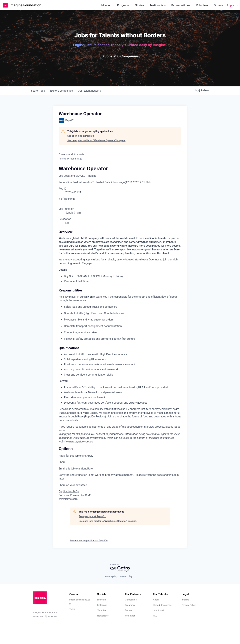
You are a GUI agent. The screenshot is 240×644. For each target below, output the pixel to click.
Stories (140, 5)
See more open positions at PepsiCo (89, 541)
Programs (123, 5)
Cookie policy (126, 576)
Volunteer (202, 5)
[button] (5, 5)
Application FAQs (69, 491)
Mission (106, 5)
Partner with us (181, 5)
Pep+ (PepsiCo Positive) (92, 417)
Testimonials (158, 5)
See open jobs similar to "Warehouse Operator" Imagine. (96, 140)
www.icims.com (68, 499)
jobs (38, 91)
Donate (218, 5)
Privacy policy (111, 576)
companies (61, 91)
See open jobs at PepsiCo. (81, 136)
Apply (230, 5)
